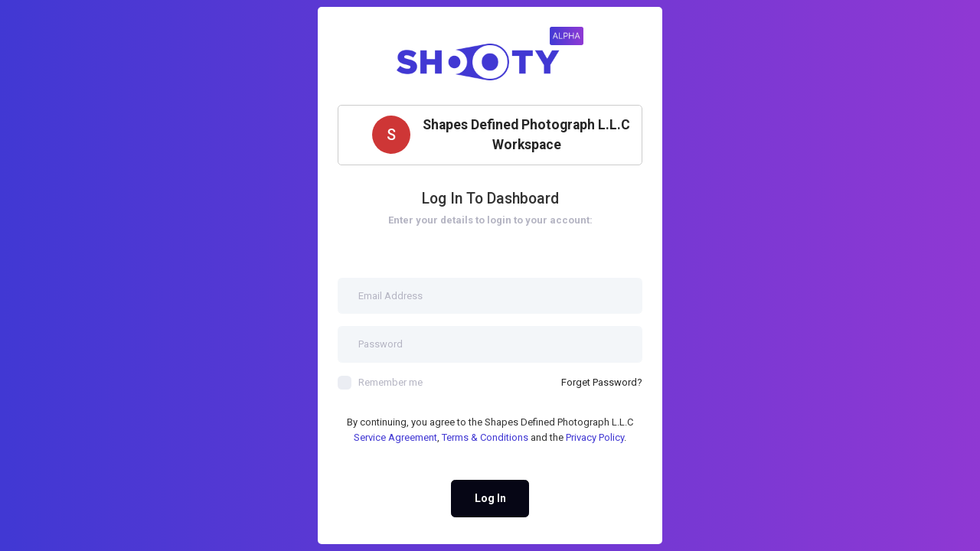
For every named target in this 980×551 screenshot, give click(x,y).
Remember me (381, 383)
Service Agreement (395, 437)
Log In (490, 498)
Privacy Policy (595, 437)
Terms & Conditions (485, 437)
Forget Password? (602, 382)
